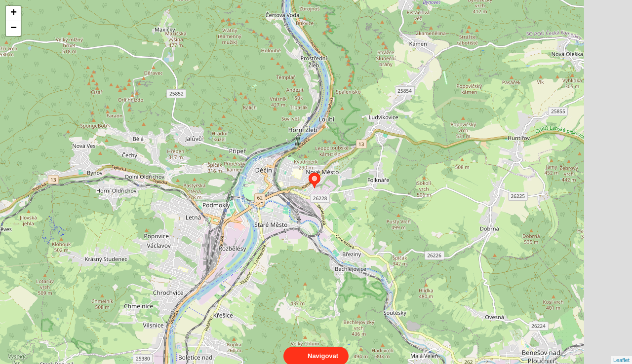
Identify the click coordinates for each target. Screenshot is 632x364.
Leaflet (621, 351)
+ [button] (14, 13)
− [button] (14, 29)
